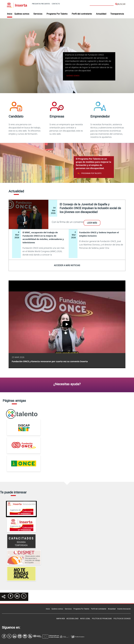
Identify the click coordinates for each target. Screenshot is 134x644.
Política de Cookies (122, 619)
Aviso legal (85, 619)
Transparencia (118, 14)
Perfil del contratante (82, 14)
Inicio (10, 14)
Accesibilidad (72, 619)
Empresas (57, 116)
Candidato (16, 116)
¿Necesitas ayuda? (67, 384)
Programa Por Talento (58, 14)
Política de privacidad (102, 619)
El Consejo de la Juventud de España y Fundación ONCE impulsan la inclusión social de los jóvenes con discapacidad (90, 208)
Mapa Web (61, 619)
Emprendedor (100, 116)
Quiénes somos (22, 14)
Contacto (56, 4)
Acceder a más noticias (67, 265)
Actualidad (102, 14)
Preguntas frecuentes (41, 4)
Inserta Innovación (124, 609)
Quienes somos (73, 76)
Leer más (92, 223)
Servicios (38, 14)
